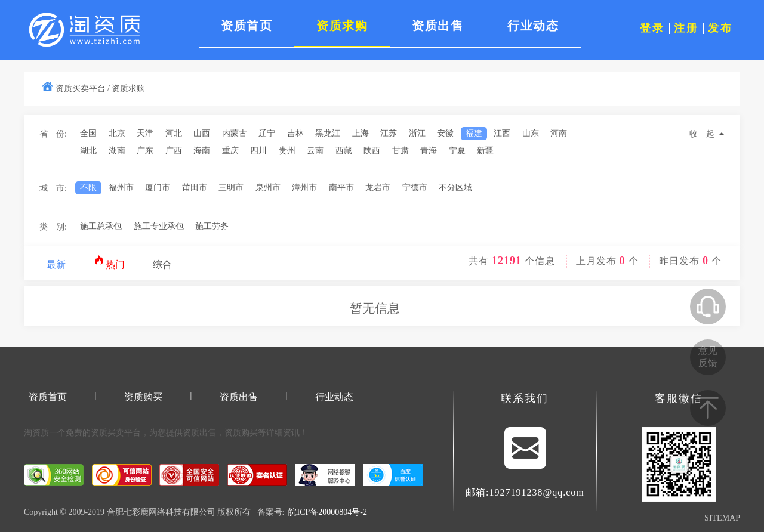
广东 (145, 151)
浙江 (417, 133)
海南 (202, 151)
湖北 (88, 151)
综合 (162, 265)
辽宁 (267, 133)
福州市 (121, 188)
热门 (110, 262)
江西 (502, 133)
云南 (315, 151)
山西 (202, 133)
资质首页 (48, 397)
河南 (559, 133)
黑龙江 (328, 133)
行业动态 (334, 397)
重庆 (230, 151)
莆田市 (195, 188)
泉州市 (268, 188)
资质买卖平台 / (83, 89)
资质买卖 (107, 433)
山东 (531, 133)
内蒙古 (235, 133)
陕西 (372, 151)
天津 (145, 133)
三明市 (231, 188)
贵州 (287, 151)
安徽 (445, 133)
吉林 (295, 133)
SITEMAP (722, 518)
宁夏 (457, 151)
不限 (88, 188)
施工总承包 (101, 226)
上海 (361, 133)
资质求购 (128, 89)
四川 (258, 151)
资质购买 (143, 397)
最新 (56, 265)
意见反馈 (708, 357)
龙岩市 (378, 188)
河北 (174, 133)
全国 (88, 133)
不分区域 (455, 188)
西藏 (344, 151)
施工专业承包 (159, 226)
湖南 (117, 151)
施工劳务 (212, 226)
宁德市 (415, 188)
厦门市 (158, 188)
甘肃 (401, 151)
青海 (429, 151)
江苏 (389, 133)
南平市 (341, 188)
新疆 (485, 151)
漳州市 (304, 188)
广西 (174, 151)
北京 (117, 133)
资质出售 (239, 397)
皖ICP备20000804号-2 (327, 512)
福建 (474, 133)
